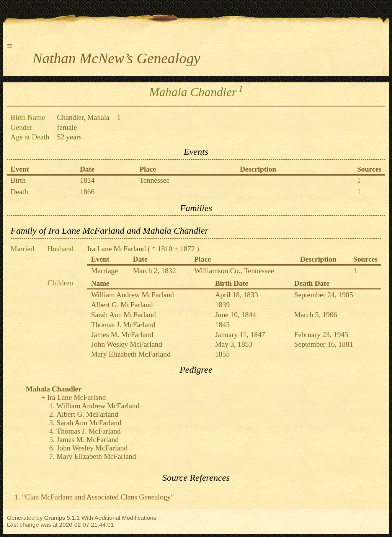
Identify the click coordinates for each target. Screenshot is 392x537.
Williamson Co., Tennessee (234, 271)
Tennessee (154, 180)
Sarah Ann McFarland (123, 315)
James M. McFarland (122, 335)
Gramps (55, 518)
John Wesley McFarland (127, 344)
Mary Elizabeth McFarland (131, 354)
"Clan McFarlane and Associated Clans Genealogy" (98, 497)
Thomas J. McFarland (123, 325)
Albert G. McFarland (122, 305)
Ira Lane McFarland (117, 249)
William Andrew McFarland (133, 295)
